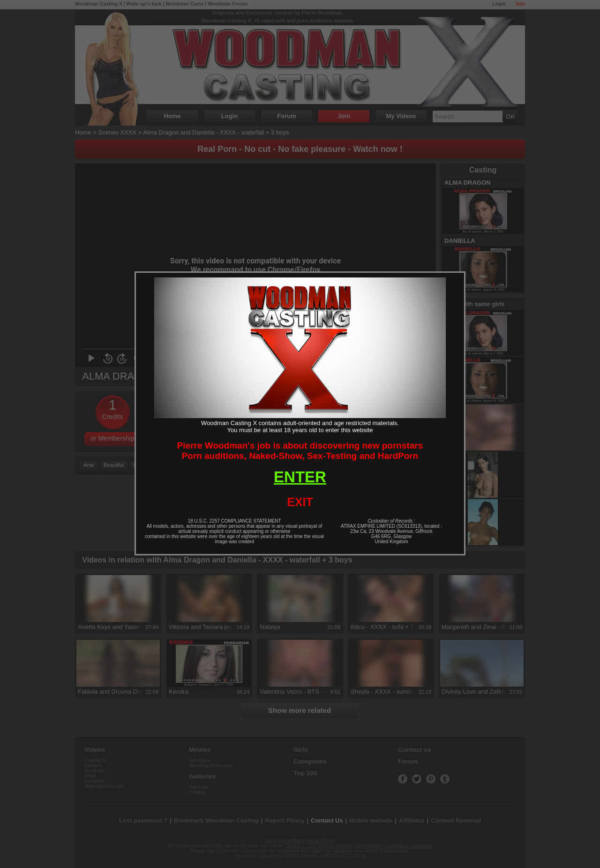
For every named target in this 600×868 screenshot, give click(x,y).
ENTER (300, 477)
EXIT (300, 502)
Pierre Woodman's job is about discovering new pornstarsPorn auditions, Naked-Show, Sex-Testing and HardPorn (300, 451)
